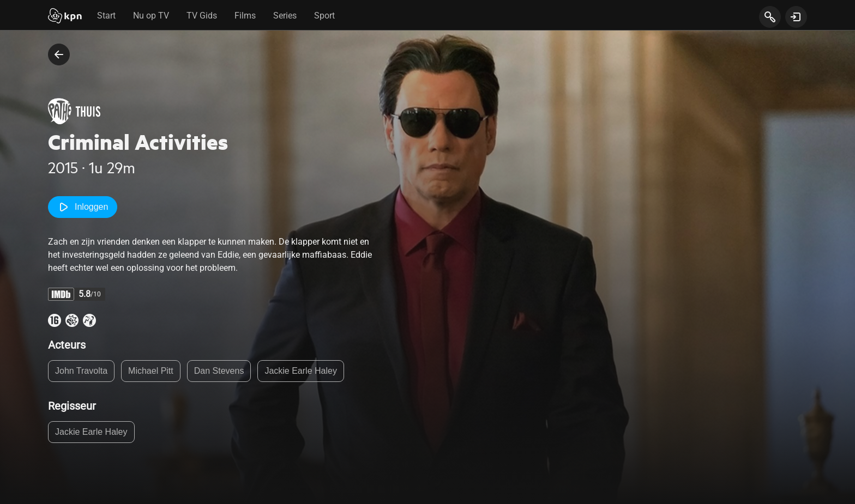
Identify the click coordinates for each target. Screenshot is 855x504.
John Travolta (81, 371)
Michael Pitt (151, 371)
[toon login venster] (796, 17)
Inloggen (83, 207)
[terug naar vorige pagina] (59, 54)
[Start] (65, 17)
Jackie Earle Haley (301, 371)
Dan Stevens (219, 371)
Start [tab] (106, 16)
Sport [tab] (324, 16)
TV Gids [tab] (202, 16)
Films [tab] (245, 16)
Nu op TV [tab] (151, 16)
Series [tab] (285, 16)
